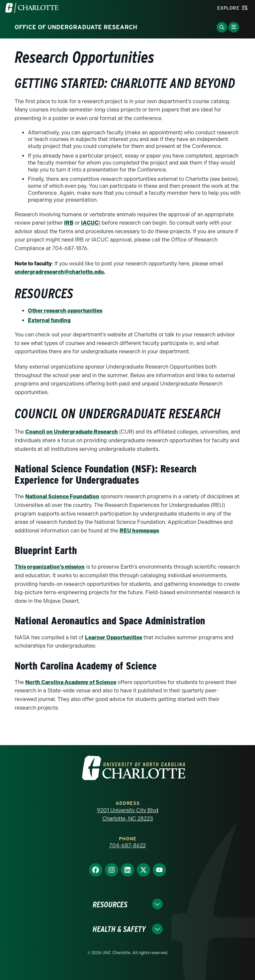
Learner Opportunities (114, 637)
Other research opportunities (65, 311)
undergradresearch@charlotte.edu (59, 272)
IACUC (90, 223)
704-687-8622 (127, 845)
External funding (49, 320)
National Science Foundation (62, 496)
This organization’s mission (50, 567)
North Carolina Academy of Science (71, 682)
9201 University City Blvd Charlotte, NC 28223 (128, 815)
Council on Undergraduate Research (72, 432)
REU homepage (139, 531)
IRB (69, 223)
